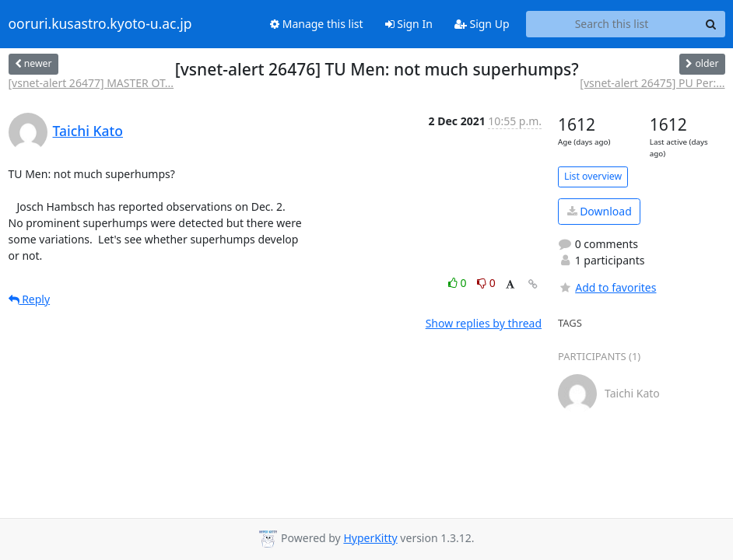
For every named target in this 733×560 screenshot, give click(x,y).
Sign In (409, 24)
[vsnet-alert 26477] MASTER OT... (91, 83)
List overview (593, 176)
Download (600, 211)
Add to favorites (607, 287)
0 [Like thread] (459, 283)
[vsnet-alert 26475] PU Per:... (652, 83)
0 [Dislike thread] (486, 283)
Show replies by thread (484, 323)
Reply (30, 299)
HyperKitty (370, 538)
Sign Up (482, 24)
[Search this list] (612, 24)
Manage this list (317, 24)
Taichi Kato (88, 131)
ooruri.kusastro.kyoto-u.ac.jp (100, 24)
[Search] (711, 24)
